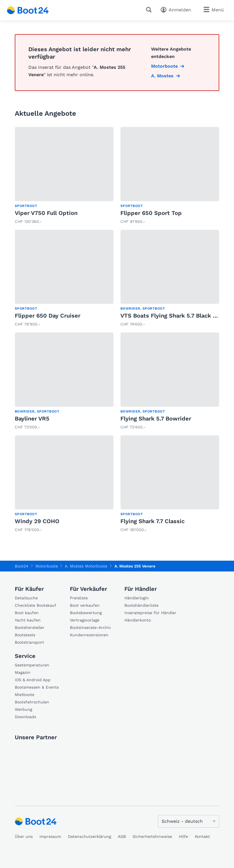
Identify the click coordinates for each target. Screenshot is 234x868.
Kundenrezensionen (89, 635)
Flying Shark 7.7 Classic (152, 521)
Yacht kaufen (28, 620)
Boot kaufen (27, 613)
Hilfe (183, 836)
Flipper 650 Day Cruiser (48, 316)
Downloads (25, 717)
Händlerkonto (138, 620)
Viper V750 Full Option (46, 213)
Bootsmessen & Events (37, 687)
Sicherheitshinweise (152, 836)
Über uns (24, 836)
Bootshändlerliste (141, 605)
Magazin (23, 672)
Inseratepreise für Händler (150, 613)
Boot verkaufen (85, 605)
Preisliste (79, 598)
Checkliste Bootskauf (35, 605)
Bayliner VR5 (32, 419)
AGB (122, 836)
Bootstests (25, 635)
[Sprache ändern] (189, 821)
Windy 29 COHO (37, 521)
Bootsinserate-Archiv (90, 627)
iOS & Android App (33, 680)
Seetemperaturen (32, 665)
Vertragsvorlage (85, 620)
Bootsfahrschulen (32, 702)
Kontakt (202, 836)
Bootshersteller (30, 627)
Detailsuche (26, 598)
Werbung (23, 709)
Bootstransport (29, 642)
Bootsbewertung (86, 613)
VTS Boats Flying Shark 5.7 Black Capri (174, 316)
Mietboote (25, 695)
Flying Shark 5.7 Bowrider (156, 419)
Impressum (50, 836)
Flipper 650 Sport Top (151, 213)
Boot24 (22, 566)
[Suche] (150, 10)
